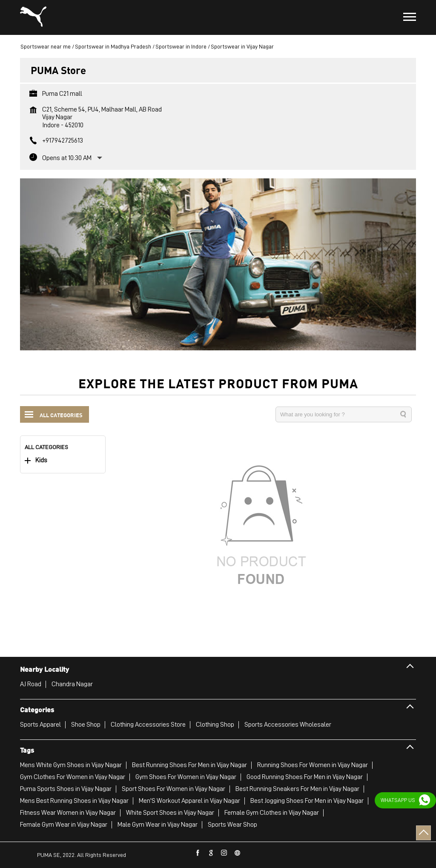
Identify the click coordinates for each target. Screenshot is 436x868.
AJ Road (31, 684)
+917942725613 (63, 140)
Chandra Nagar (72, 684)
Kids (41, 460)
